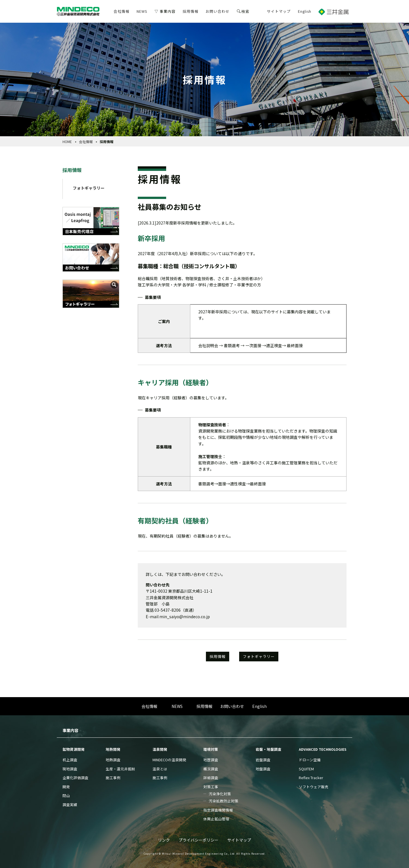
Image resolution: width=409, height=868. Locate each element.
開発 (66, 787)
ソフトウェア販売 (314, 787)
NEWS (142, 11)
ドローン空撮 (310, 760)
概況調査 (211, 769)
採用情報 (191, 11)
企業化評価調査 (75, 778)
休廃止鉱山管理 (216, 819)
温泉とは (160, 769)
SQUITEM (306, 769)
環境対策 (211, 749)
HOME (67, 141)
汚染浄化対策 (220, 794)
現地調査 (70, 769)
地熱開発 (113, 749)
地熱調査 (113, 760)
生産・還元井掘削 (120, 769)
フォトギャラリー (89, 188)
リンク (164, 840)
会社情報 (122, 11)
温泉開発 (160, 749)
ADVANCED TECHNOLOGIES (323, 749)
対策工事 (211, 787)
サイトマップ (279, 11)
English (305, 11)
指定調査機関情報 (218, 810)
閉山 (66, 795)
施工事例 (113, 778)
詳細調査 (211, 778)
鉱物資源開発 (74, 749)
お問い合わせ (218, 11)
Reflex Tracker (311, 778)
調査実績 (70, 805)
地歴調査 (211, 760)
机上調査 (70, 760)
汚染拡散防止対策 (224, 801)
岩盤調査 (263, 760)
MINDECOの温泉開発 (169, 760)
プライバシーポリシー (199, 840)
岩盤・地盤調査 (269, 749)
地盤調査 (263, 769)
